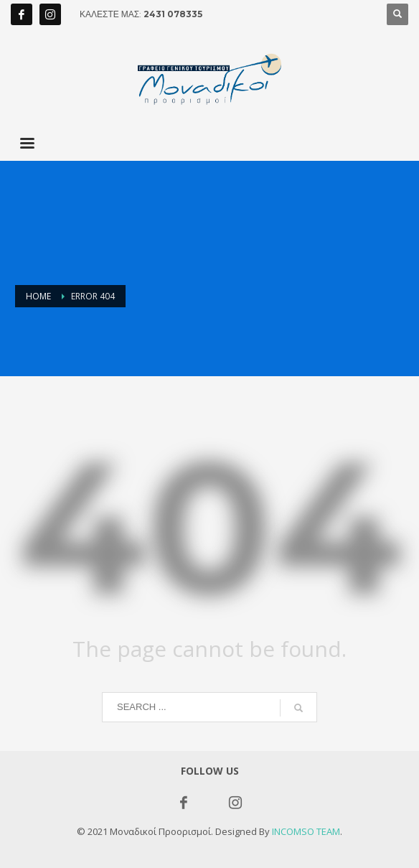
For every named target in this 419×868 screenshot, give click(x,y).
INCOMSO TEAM (306, 831)
